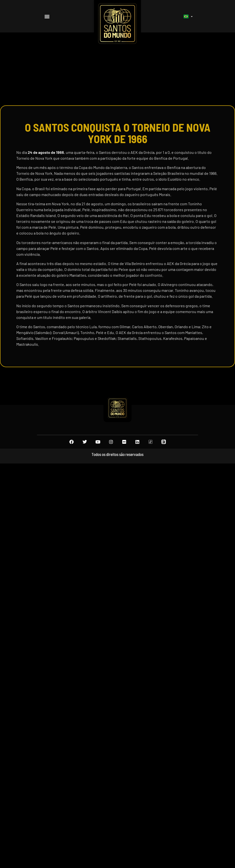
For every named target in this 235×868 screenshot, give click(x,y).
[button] (47, 16)
